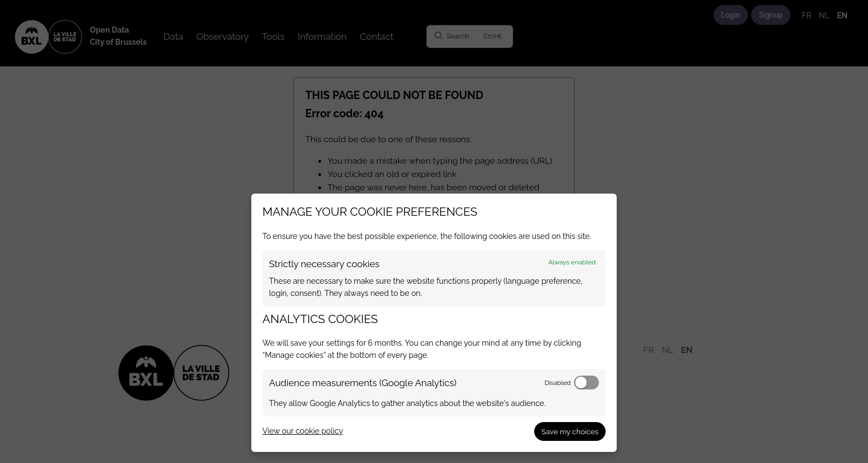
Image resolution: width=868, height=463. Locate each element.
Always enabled (572, 262)
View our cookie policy (303, 431)
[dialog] (434, 323)
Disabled (558, 383)
